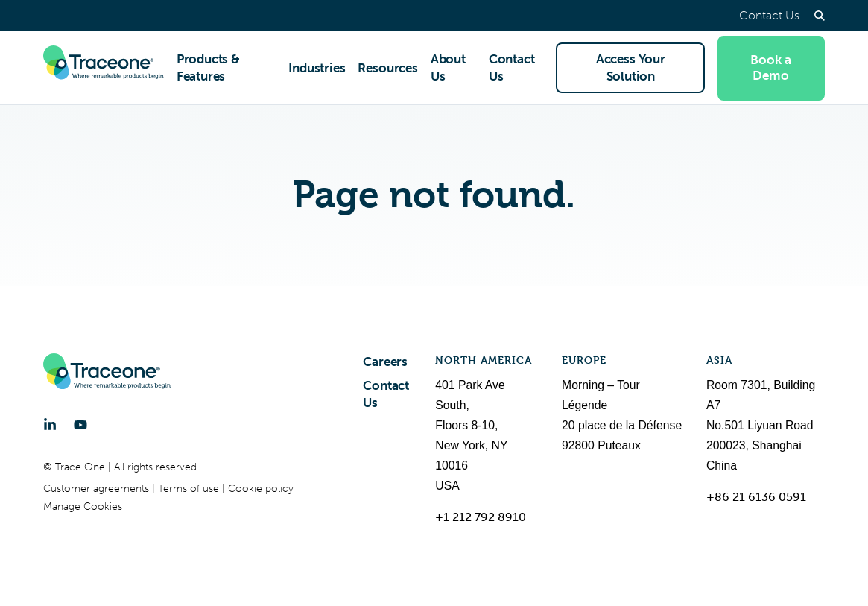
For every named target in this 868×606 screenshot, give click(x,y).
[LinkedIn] (50, 425)
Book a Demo (771, 67)
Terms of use (190, 489)
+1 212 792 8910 (481, 517)
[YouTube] (80, 425)
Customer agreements (98, 489)
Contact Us (769, 15)
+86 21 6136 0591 (756, 497)
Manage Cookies (83, 506)
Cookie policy (261, 489)
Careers (385, 362)
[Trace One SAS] (104, 68)
